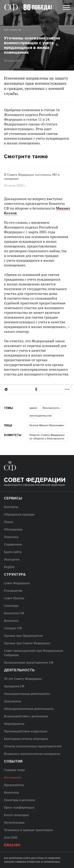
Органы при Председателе (23, 636)
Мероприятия (14, 724)
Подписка (11, 537)
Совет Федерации (17, 583)
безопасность (51, 408)
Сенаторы (11, 606)
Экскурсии (12, 559)
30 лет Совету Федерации (23, 679)
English (9, 567)
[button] (66, 8)
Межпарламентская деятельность (29, 709)
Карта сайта (13, 552)
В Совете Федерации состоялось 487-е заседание (32, 177)
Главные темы (14, 770)
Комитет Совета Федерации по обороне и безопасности (47, 437)
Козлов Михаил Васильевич (47, 425)
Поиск (8, 522)
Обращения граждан (19, 514)
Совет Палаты (14, 598)
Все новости (12, 30)
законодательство (41, 416)
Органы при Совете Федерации (27, 643)
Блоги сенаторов (16, 815)
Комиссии (11, 621)
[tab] (37, 389)
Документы (13, 701)
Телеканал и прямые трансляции (28, 830)
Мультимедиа (14, 822)
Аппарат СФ (13, 628)
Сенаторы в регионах (20, 800)
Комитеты (11, 792)
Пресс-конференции (19, 807)
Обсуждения (13, 529)
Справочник (13, 544)
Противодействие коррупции (26, 731)
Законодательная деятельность (27, 694)
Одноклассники (37, 389)
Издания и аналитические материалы (32, 754)
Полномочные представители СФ (29, 662)
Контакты (11, 507)
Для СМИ (11, 837)
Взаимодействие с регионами (26, 716)
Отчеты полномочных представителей (33, 746)
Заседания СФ (14, 686)
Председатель (14, 785)
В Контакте (6, 389)
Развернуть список (68, 389)
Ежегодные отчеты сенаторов (26, 739)
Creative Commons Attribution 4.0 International (32, 862)
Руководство (13, 591)
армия (33, 408)
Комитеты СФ (14, 613)
